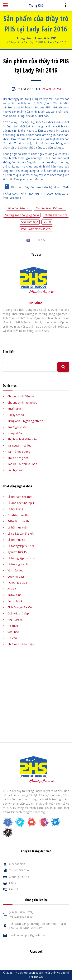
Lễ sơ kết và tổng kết (21, 534)
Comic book (15, 601)
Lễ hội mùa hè (16, 540)
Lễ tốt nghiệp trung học (22, 558)
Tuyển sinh (14, 409)
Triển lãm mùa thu (19, 521)
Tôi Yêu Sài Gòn (19, 870)
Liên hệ (14, 889)
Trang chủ (24, 38)
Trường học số (17, 427)
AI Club (12, 589)
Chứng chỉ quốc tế (56, 215)
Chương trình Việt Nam (50, 208)
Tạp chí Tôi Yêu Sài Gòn (22, 464)
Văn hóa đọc (15, 570)
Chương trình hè (19, 877)
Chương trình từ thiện (21, 644)
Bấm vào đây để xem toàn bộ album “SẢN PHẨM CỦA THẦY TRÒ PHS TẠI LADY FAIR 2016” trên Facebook (36, 192)
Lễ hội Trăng (15, 509)
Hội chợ (12, 638)
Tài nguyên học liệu (19, 445)
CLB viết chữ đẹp (18, 613)
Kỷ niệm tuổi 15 (17, 552)
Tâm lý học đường (19, 452)
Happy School (16, 415)
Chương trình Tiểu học (21, 396)
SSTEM (47, 222)
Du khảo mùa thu (18, 515)
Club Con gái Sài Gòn (20, 607)
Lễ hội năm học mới (20, 497)
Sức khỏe (13, 632)
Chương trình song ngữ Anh (22, 215)
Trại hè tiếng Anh (18, 458)
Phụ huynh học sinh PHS (36, 229)
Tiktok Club (14, 595)
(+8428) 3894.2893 (21, 917)
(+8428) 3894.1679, (21, 912)
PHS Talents (15, 620)
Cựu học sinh (15, 470)
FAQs (12, 883)
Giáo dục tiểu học (19, 208)
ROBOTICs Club (17, 583)
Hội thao (13, 626)
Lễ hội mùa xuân (18, 527)
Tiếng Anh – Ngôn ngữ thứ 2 (25, 421)
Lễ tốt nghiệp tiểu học (21, 546)
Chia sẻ (41, 240)
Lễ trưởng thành (18, 564)
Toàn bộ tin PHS (46, 38)
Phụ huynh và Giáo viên (22, 439)
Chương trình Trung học (22, 402)
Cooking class (16, 577)
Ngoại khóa (15, 433)
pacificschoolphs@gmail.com (27, 935)
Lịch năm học (29, 222)
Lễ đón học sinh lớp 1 (21, 503)
